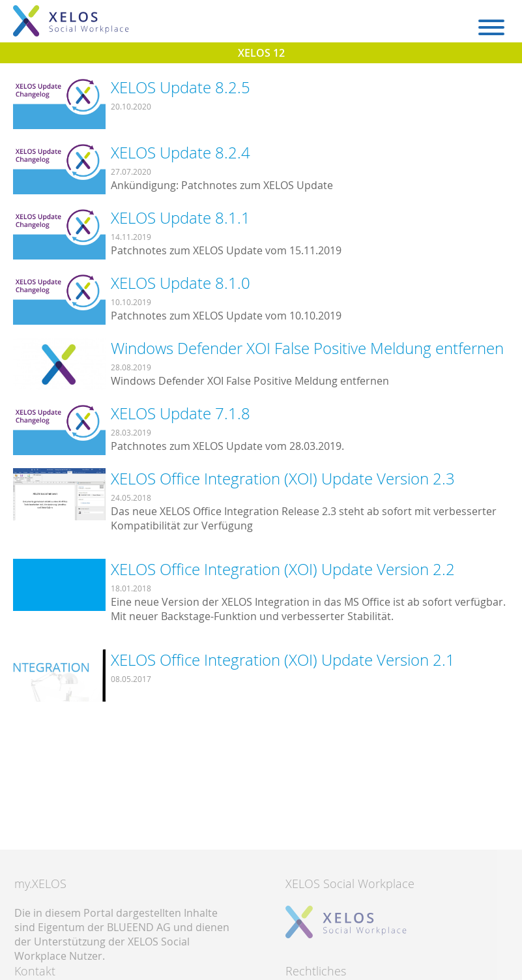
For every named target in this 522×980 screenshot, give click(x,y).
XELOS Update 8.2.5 (181, 87)
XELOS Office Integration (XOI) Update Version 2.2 (283, 569)
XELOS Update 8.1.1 (181, 218)
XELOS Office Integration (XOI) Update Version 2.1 (283, 660)
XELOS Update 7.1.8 (181, 413)
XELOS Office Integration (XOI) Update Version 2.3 (283, 479)
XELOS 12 (261, 53)
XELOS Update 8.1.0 (181, 283)
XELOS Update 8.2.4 (181, 153)
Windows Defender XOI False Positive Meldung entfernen (307, 348)
